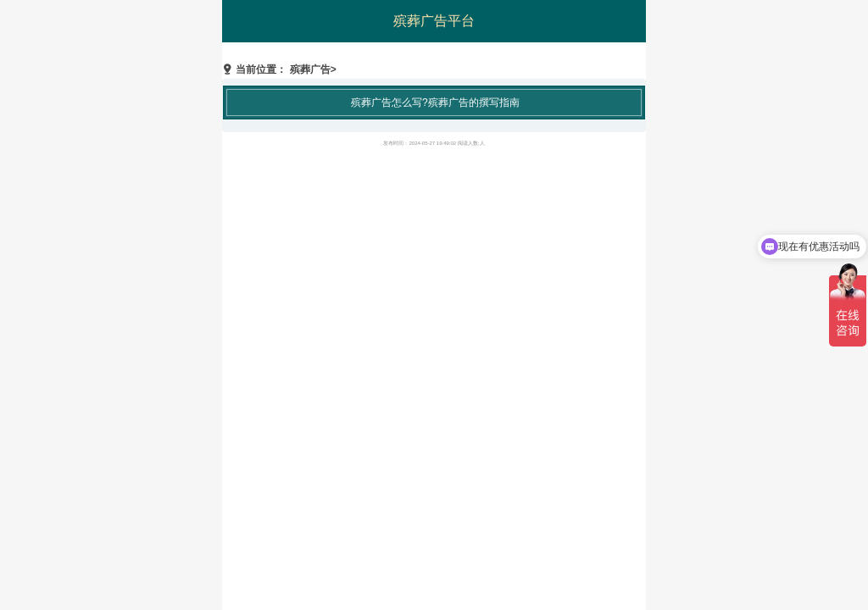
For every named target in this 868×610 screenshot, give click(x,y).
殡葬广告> (313, 69)
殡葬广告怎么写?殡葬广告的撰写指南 (435, 103)
